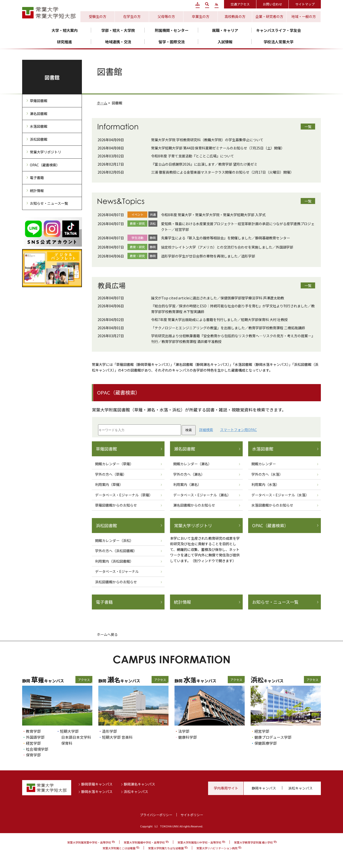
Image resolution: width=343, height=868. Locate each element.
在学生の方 (132, 16)
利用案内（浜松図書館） (114, 561)
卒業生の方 (201, 16)
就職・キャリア (225, 30)
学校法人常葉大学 (279, 42)
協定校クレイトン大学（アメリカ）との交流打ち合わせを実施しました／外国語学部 (227, 247)
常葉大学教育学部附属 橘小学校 (253, 842)
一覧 (308, 127)
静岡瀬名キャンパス (139, 784)
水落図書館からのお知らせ (272, 505)
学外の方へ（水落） (267, 474)
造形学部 (110, 731)
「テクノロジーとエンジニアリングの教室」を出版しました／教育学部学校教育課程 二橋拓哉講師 (228, 328)
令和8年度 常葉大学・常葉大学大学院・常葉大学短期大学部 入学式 (213, 215)
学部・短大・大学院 (118, 30)
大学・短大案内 (65, 30)
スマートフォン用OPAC (238, 430)
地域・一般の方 (304, 16)
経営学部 (33, 743)
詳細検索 (206, 430)
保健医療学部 (266, 743)
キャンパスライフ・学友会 (279, 30)
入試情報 (225, 42)
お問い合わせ (273, 4)
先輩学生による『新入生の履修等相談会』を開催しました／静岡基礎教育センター (226, 238)
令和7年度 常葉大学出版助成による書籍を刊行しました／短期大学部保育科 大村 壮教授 (219, 320)
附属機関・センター (172, 30)
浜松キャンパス (136, 792)
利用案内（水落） (265, 484)
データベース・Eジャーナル (117, 571)
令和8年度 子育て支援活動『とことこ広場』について (193, 156)
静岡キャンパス (264, 788)
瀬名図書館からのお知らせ (194, 505)
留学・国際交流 (172, 42)
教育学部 (33, 731)
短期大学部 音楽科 (117, 737)
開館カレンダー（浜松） (114, 540)
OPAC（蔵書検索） (270, 526)
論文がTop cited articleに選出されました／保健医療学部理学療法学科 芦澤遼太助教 (218, 298)
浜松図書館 (106, 526)
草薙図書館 (106, 449)
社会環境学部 (37, 749)
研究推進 (64, 42)
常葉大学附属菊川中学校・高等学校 (199, 842)
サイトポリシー (192, 815)
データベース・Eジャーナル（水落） (280, 495)
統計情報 (182, 602)
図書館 (52, 77)
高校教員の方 (235, 16)
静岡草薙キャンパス (97, 784)
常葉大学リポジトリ (193, 526)
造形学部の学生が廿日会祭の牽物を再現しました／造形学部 (208, 256)
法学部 (184, 731)
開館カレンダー (264, 464)
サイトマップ (305, 4)
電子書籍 (104, 602)
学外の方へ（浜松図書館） (116, 551)
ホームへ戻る (107, 634)
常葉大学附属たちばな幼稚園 (166, 848)
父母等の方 (166, 16)
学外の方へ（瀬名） (189, 474)
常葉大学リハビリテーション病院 (217, 848)
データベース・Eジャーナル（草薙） (124, 495)
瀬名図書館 (185, 449)
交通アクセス (240, 4)
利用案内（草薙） (109, 484)
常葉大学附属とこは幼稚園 (119, 848)
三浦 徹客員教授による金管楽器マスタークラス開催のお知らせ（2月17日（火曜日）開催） (222, 172)
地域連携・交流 (118, 42)
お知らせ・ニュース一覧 (275, 602)
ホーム (102, 103)
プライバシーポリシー (156, 815)
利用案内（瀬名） (187, 484)
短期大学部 (69, 731)
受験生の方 (98, 16)
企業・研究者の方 (269, 16)
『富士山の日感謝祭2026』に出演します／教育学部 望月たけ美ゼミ (204, 164)
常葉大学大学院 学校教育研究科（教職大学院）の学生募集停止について (207, 140)
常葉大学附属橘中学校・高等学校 (144, 842)
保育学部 (33, 755)
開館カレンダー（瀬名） (192, 464)
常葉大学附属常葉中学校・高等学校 (89, 842)
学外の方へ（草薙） (111, 474)
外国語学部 (35, 737)
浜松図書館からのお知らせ (116, 582)
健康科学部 (188, 737)
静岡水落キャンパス (97, 792)
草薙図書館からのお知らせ (116, 505)
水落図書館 (263, 449)
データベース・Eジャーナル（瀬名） (202, 495)
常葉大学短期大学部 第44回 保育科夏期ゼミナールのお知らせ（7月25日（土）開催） (218, 148)
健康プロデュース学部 (273, 737)
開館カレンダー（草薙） (114, 464)
